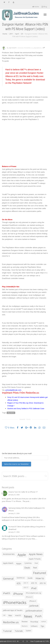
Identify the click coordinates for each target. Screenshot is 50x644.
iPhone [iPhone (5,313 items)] (18, 594)
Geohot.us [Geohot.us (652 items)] (21, 578)
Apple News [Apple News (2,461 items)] (36, 554)
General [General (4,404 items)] (8, 579)
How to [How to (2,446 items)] (40, 578)
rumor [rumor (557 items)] (44, 621)
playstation (37, 48)
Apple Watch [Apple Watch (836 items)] (8, 563)
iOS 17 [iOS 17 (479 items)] (26, 587)
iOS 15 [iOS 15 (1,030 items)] (34, 583)
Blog (44, 7)
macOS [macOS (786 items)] (18, 615)
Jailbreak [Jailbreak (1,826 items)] (34, 606)
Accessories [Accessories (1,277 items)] (9, 554)
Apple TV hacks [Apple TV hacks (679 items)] (35, 559)
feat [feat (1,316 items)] (35, 568)
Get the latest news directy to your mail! (17, 454)
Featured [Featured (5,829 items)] (40, 573)
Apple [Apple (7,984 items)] (22, 555)
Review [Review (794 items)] (25, 622)
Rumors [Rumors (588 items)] (25, 626)
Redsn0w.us (28, 48)
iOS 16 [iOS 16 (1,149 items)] (43, 583)
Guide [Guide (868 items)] (30, 578)
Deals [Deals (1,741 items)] (27, 568)
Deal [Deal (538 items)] (36, 563)
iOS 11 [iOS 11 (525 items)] (26, 583)
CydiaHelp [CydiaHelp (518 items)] (28, 563)
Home (36, 7)
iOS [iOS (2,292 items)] (19, 583)
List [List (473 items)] (4, 615)
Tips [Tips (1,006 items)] (42, 626)
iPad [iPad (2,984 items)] (34, 588)
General (21, 48)
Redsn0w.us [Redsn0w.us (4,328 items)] (11, 622)
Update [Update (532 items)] (28, 631)
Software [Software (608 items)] (34, 626)
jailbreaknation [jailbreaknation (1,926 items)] (34, 611)
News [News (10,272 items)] (28, 616)
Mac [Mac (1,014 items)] (10, 615)
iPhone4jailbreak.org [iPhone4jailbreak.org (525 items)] (33, 593)
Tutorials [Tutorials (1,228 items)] (19, 631)
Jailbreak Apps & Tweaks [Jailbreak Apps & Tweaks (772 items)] (13, 610)
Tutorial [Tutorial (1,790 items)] (7, 631)
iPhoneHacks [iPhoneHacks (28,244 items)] (15, 602)
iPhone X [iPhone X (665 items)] (33, 601)
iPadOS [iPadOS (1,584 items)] (7, 593)
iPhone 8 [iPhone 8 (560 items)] (29, 597)
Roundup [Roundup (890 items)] (34, 622)
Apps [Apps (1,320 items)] (19, 563)
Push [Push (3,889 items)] (38, 616)
